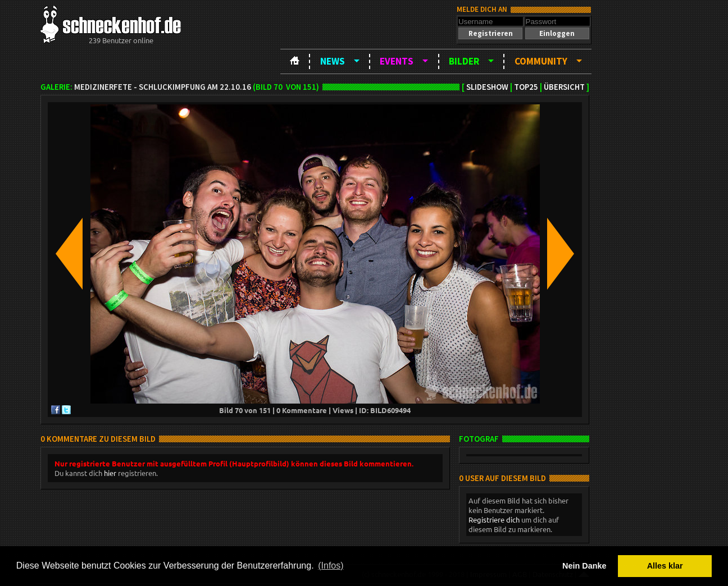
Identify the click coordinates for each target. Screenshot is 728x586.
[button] (490, 33)
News (333, 61)
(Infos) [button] (331, 566)
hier (110, 473)
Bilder (464, 61)
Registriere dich (494, 519)
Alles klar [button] (665, 566)
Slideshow (487, 87)
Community (541, 61)
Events (397, 61)
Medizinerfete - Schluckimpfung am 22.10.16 (163, 87)
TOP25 (526, 87)
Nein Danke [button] (584, 566)
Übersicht (564, 87)
